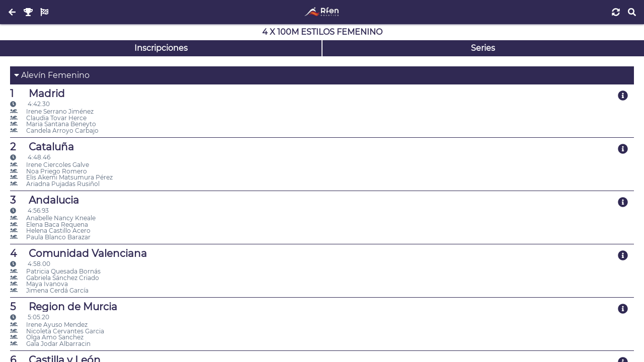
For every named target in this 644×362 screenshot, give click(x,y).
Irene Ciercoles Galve (50, 165)
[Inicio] (322, 12)
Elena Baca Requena (49, 224)
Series (483, 48)
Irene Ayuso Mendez (49, 325)
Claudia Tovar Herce (48, 118)
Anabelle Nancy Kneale (53, 218)
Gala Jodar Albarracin (50, 344)
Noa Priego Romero (49, 171)
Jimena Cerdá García (49, 290)
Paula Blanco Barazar (50, 237)
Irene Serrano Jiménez (52, 111)
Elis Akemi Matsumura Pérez (61, 177)
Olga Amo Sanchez (47, 337)
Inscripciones (161, 48)
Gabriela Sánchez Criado (55, 278)
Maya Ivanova (39, 284)
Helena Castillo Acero (50, 231)
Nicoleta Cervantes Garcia (57, 331)
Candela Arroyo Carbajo (54, 130)
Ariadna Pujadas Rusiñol (55, 184)
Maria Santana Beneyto (53, 124)
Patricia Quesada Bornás (55, 271)
